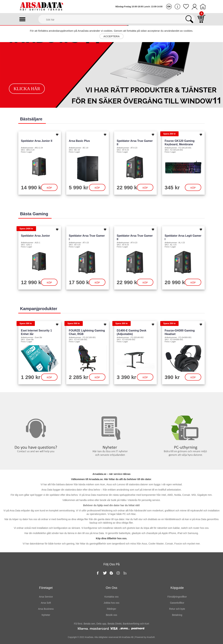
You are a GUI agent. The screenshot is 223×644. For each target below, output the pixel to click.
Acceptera (111, 36)
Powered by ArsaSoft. (145, 637)
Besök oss (112, 615)
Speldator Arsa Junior (35, 236)
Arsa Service (46, 597)
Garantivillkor (177, 603)
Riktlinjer (111, 609)
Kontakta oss (37, 399)
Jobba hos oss (111, 603)
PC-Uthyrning (186, 399)
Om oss (111, 588)
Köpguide (177, 588)
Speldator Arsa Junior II (37, 141)
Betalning (177, 615)
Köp (49, 188)
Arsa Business (46, 609)
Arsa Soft (46, 603)
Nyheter (111, 399)
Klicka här (27, 89)
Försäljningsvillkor (177, 597)
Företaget (46, 588)
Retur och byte (177, 609)
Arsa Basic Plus (79, 141)
